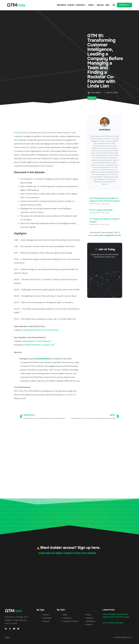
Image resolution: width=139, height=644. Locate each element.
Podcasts (92, 98)
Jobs (107, 5)
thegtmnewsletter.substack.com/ (40, 345)
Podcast (71, 5)
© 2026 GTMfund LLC (123, 637)
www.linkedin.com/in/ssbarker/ (37, 341)
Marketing (67, 618)
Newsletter (62, 5)
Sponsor (100, 5)
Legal (7, 637)
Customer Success (71, 621)
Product (89, 625)
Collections (81, 5)
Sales (65, 615)
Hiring (88, 615)
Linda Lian (19, 133)
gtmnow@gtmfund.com (110, 235)
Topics (92, 5)
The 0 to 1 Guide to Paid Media (101, 210)
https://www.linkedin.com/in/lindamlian (40, 330)
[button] (114, 5)
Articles (46, 615)
